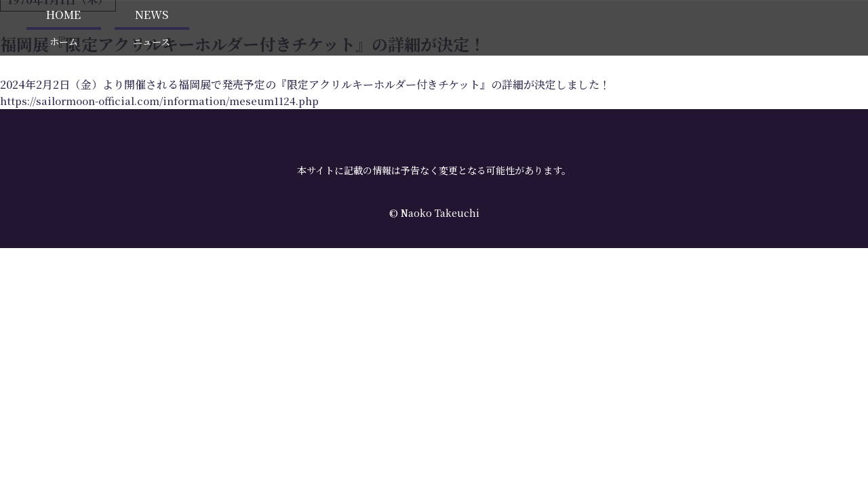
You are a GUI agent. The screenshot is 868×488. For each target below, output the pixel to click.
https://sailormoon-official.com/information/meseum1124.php (170, 95)
